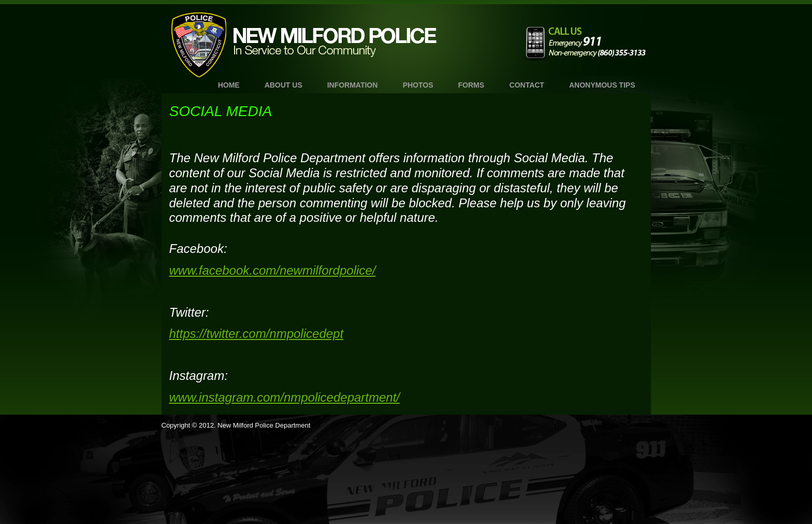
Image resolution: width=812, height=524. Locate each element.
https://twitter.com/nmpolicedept (257, 334)
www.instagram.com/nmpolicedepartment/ (285, 397)
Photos (418, 85)
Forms (472, 85)
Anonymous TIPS (602, 85)
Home (229, 85)
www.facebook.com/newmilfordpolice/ (273, 270)
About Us (284, 85)
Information (353, 85)
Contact (527, 85)
